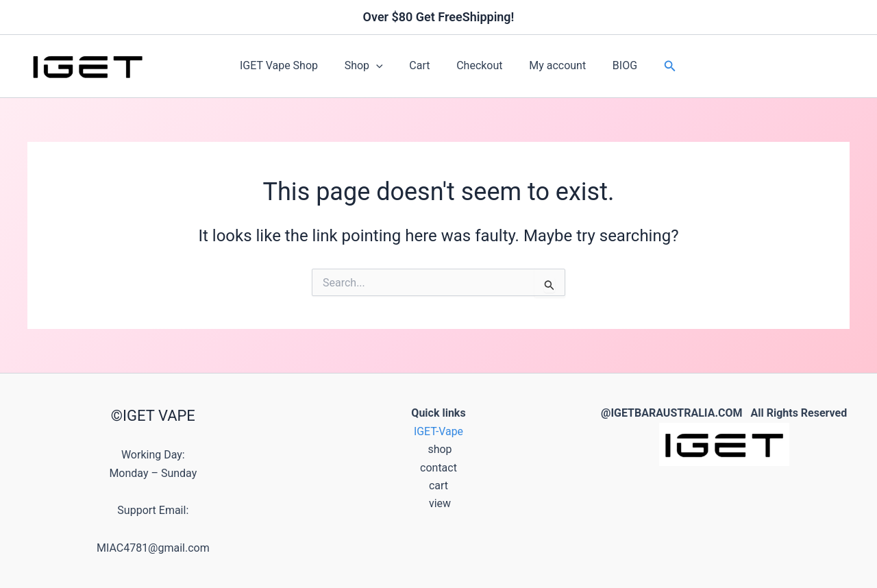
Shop (371, 66)
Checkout (477, 65)
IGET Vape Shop (291, 65)
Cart (422, 65)
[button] (383, 66)
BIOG (613, 65)
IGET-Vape (439, 431)
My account (551, 65)
